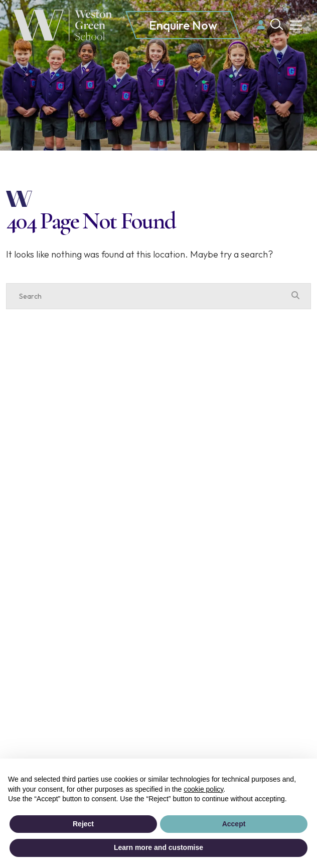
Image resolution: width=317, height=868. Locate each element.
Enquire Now (183, 25)
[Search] (148, 296)
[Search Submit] (277, 24)
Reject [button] (83, 824)
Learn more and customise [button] (158, 847)
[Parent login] (261, 25)
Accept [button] (234, 824)
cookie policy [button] (203, 789)
